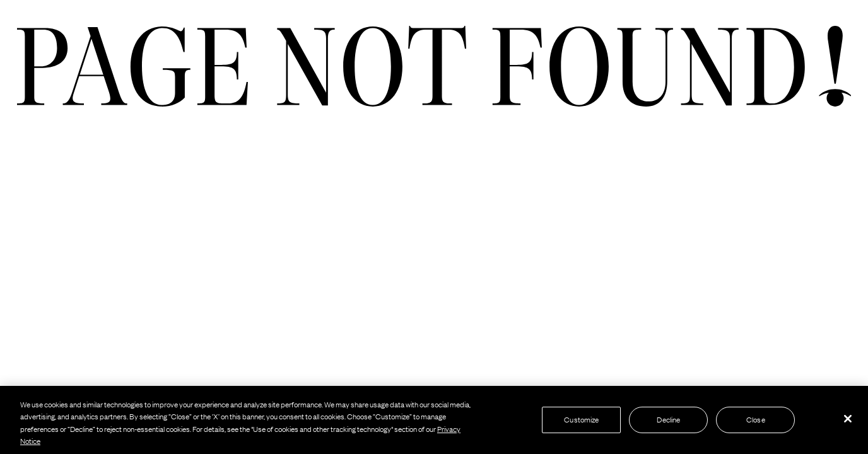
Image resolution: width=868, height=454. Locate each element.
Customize (581, 419)
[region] (434, 420)
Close (756, 419)
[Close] (848, 419)
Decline (668, 419)
